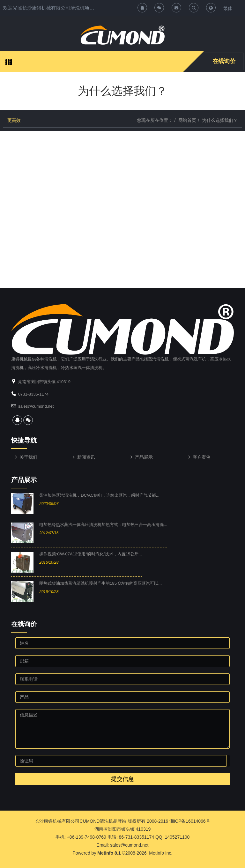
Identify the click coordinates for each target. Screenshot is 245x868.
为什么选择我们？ (220, 120)
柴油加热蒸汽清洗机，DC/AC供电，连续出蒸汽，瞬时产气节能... (99, 495)
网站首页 (187, 120)
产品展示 (24, 480)
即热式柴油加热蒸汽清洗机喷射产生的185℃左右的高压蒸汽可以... (100, 583)
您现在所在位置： (155, 120)
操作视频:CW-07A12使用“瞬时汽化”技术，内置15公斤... (91, 554)
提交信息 (122, 779)
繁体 (228, 8)
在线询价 (224, 61)
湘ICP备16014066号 (190, 821)
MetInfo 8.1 (109, 853)
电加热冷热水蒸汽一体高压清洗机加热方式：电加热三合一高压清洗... (103, 525)
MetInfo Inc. (161, 853)
